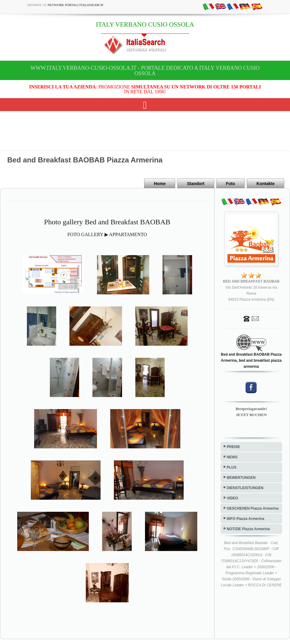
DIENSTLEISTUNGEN (245, 488)
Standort (196, 184)
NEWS (232, 457)
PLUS (232, 467)
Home (160, 184)
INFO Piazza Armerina (246, 519)
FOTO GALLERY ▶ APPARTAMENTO (107, 234)
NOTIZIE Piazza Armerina (248, 529)
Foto (230, 184)
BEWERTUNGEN (241, 478)
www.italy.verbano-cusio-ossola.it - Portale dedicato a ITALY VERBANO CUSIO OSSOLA (145, 71)
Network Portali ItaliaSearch (75, 5)
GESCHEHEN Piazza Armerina (253, 508)
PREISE (234, 447)
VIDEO (232, 498)
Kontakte (266, 184)
